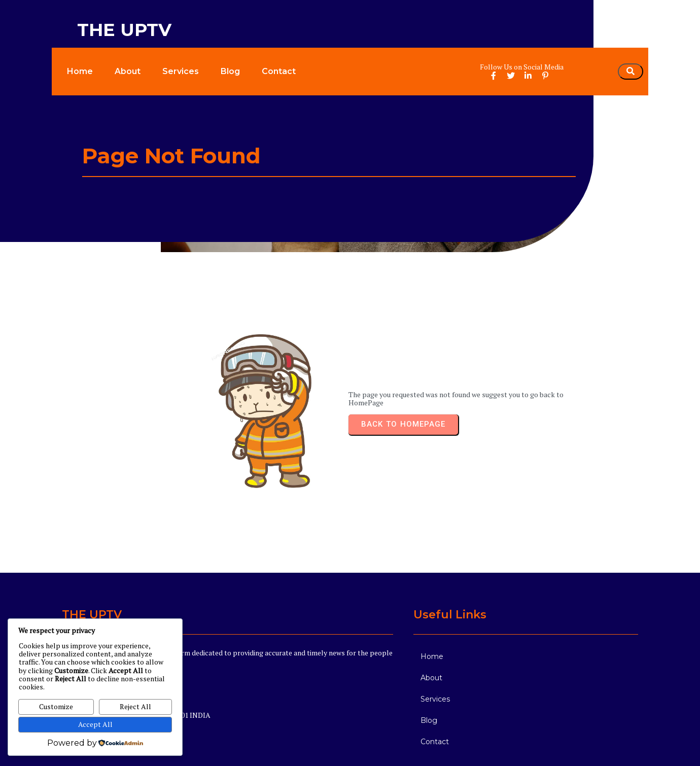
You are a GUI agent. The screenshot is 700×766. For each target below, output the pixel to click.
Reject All (135, 706)
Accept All (95, 724)
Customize (56, 706)
